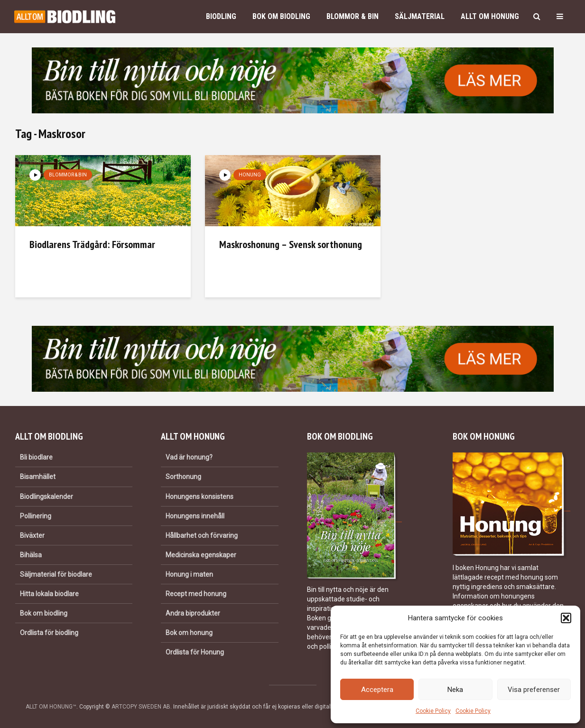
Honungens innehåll (195, 516)
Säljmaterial (420, 16)
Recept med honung (196, 594)
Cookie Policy (433, 711)
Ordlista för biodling (49, 633)
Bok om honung (189, 633)
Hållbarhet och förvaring (202, 535)
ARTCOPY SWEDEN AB (141, 707)
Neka (455, 690)
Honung (250, 175)
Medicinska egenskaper (201, 555)
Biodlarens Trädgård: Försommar (92, 244)
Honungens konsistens (200, 497)
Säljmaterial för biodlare (56, 574)
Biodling (221, 16)
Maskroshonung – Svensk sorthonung (291, 244)
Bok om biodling (281, 16)
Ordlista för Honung (195, 652)
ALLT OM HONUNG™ (51, 707)
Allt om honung (490, 16)
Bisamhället (38, 477)
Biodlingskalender (46, 497)
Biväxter (32, 535)
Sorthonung (183, 477)
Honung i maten (189, 574)
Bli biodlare (36, 457)
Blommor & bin (353, 16)
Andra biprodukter (193, 613)
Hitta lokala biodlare (49, 594)
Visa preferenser (534, 690)
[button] (566, 618)
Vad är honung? (189, 457)
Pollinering (36, 516)
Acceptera (377, 690)
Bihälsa (31, 555)
